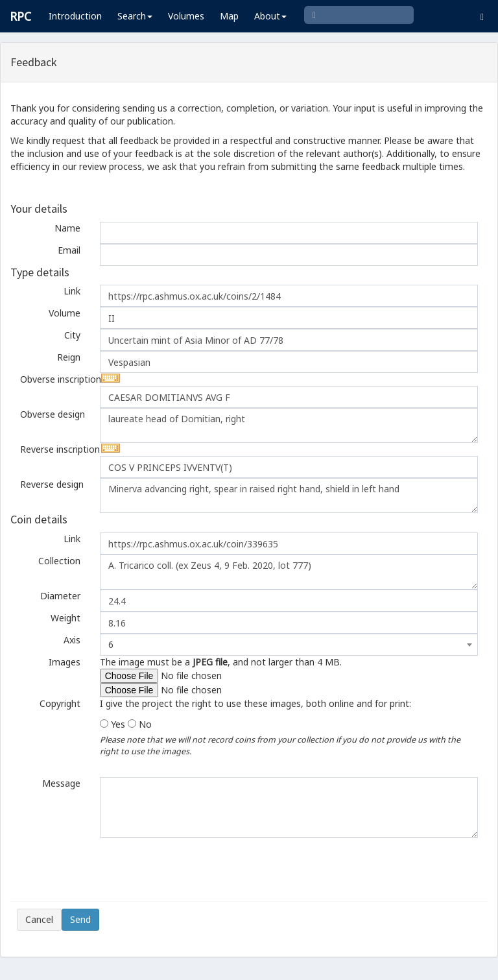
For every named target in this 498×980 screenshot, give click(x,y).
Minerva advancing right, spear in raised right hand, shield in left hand (289, 496)
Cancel (39, 919)
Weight (65, 618)
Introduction (75, 16)
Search (135, 16)
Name (67, 228)
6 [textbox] (111, 644)
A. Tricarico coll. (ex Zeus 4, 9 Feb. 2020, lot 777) (289, 572)
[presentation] (115, 870)
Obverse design (53, 414)
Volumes (186, 16)
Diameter (60, 596)
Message (61, 783)
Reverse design (52, 484)
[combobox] (289, 645)
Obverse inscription (55, 379)
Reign (69, 357)
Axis (72, 640)
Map (229, 16)
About (270, 16)
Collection (59, 561)
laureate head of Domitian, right (289, 425)
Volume (65, 313)
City (72, 335)
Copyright (60, 703)
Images (65, 662)
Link (72, 291)
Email (69, 250)
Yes (118, 724)
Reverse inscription (55, 449)
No (145, 724)
